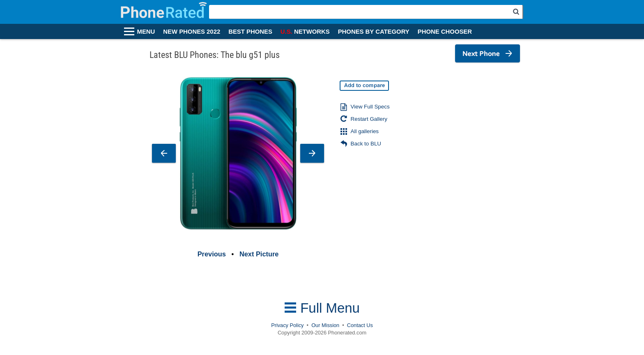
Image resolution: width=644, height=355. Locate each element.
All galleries (360, 132)
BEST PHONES (250, 32)
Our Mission (325, 325)
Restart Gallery (364, 120)
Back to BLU (361, 144)
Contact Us (360, 325)
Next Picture (259, 254)
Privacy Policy (287, 325)
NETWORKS (305, 32)
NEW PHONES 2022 (192, 32)
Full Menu (322, 308)
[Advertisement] (460, 124)
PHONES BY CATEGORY (374, 32)
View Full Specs (365, 107)
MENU (146, 32)
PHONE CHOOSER (445, 32)
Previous (212, 254)
